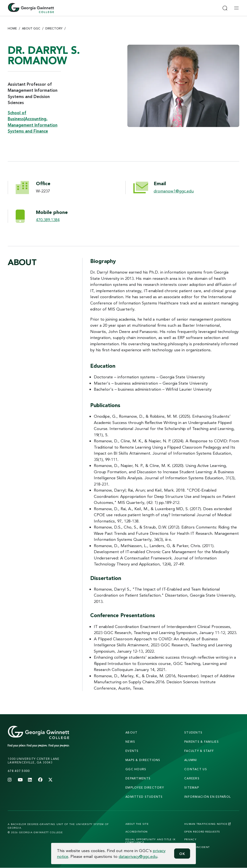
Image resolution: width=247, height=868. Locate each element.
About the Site (137, 824)
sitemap (192, 787)
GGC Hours (136, 769)
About (131, 732)
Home (12, 28)
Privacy (190, 839)
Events (132, 751)
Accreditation (137, 832)
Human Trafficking (208, 824)
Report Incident (197, 847)
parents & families (202, 742)
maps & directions (143, 760)
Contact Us (196, 769)
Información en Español (208, 797)
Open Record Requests (202, 832)
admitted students (144, 797)
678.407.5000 (19, 771)
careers (192, 778)
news (130, 742)
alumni (191, 760)
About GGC (31, 28)
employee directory (145, 787)
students (193, 732)
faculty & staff (199, 751)
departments (138, 778)
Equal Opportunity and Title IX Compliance (150, 841)
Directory (54, 28)
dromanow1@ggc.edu (174, 191)
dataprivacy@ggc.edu (138, 856)
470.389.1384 (48, 220)
